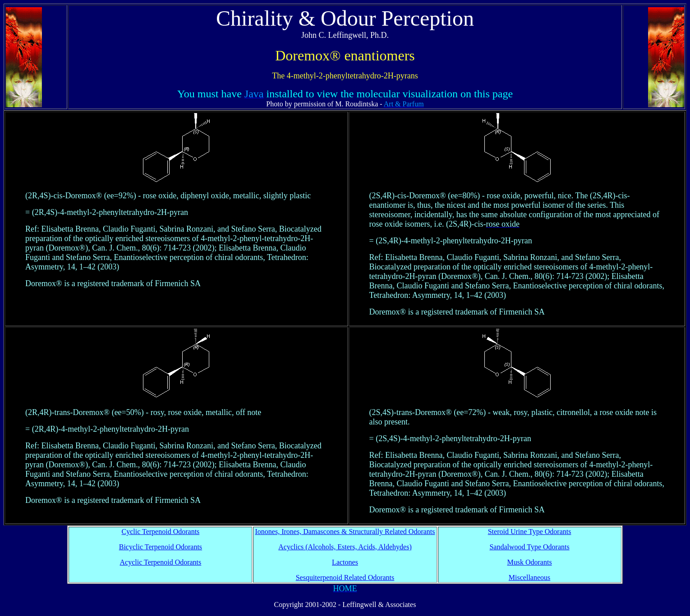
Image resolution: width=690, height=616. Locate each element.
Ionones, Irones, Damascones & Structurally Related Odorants (345, 532)
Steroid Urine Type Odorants (530, 532)
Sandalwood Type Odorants (529, 547)
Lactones (345, 562)
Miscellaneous (529, 577)
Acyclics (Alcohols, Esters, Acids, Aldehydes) (345, 547)
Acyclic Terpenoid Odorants (161, 562)
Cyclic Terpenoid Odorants (161, 532)
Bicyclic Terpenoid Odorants (161, 547)
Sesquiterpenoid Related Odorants (345, 577)
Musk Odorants (530, 562)
